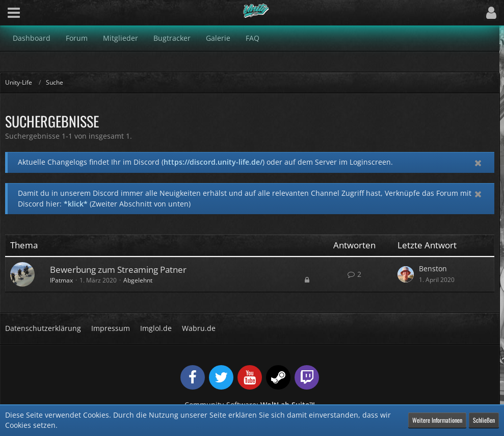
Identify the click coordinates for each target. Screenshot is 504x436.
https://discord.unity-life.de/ (213, 162)
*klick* (76, 204)
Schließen (484, 420)
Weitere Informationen (437, 420)
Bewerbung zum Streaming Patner (118, 270)
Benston (433, 268)
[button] (14, 13)
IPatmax (61, 280)
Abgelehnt (138, 280)
